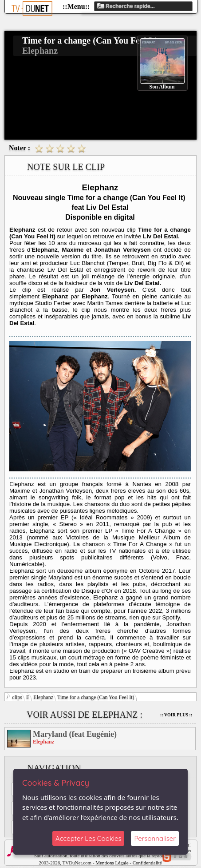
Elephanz (43, 697)
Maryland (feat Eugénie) (75, 734)
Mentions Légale (112, 863)
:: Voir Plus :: (176, 715)
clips (17, 697)
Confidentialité (147, 863)
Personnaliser (155, 838)
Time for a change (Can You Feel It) (96, 697)
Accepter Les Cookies (88, 838)
